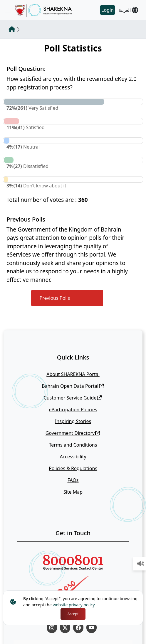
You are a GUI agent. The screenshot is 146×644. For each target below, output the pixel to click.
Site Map (73, 492)
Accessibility (73, 457)
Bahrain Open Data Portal (73, 386)
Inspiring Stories (73, 421)
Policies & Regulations (73, 468)
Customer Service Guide (73, 398)
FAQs (73, 480)
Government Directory (73, 433)
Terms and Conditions (73, 445)
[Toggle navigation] (8, 10)
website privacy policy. (74, 605)
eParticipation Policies (73, 410)
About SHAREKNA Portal (73, 374)
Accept (73, 614)
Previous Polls (55, 298)
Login (108, 10)
